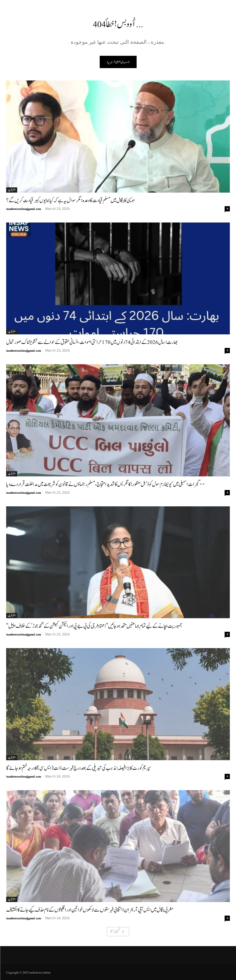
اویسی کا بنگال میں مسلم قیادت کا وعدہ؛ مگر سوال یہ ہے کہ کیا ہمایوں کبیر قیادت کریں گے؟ (70, 200)
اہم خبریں (12, 190)
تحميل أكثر (117, 931)
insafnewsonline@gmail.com (24, 209)
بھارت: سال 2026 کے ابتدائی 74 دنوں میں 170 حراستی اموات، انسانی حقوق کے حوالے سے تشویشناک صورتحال (92, 342)
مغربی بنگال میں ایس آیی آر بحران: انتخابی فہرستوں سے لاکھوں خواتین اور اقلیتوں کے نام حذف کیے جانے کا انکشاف (90, 910)
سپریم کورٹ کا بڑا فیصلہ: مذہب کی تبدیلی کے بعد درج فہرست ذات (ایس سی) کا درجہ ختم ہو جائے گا (79, 768)
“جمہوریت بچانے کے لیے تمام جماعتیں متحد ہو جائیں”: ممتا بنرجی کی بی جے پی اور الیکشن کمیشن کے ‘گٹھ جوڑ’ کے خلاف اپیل (94, 626)
